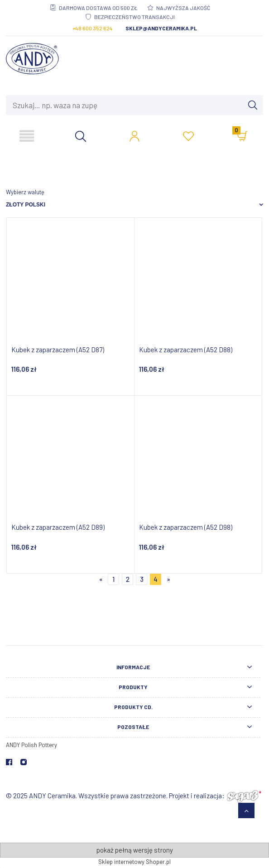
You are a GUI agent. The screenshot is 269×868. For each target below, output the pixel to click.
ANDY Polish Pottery (31, 745)
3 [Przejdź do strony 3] (142, 579)
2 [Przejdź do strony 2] (128, 579)
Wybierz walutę (25, 192)
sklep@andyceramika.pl (161, 28)
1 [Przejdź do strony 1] (113, 579)
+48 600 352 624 (93, 28)
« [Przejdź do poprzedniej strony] (101, 579)
